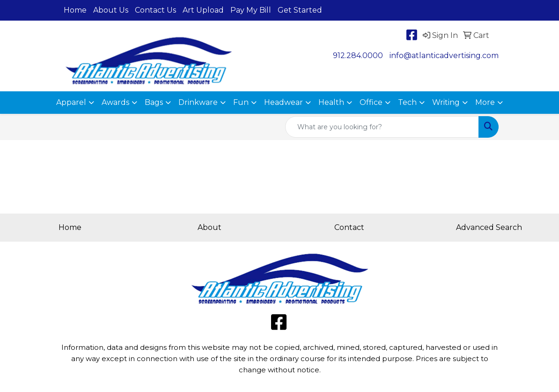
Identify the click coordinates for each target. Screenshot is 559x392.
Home (75, 10)
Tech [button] (407, 102)
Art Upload (203, 10)
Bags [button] (154, 102)
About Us (111, 10)
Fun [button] (241, 102)
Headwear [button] (283, 102)
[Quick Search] (382, 127)
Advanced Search (489, 227)
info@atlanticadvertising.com (444, 55)
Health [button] (331, 102)
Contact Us (155, 10)
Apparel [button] (71, 102)
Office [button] (371, 102)
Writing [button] (446, 102)
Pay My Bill (251, 10)
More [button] (485, 102)
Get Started (300, 10)
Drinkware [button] (198, 102)
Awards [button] (115, 102)
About (210, 227)
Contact (349, 227)
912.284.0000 (358, 55)
